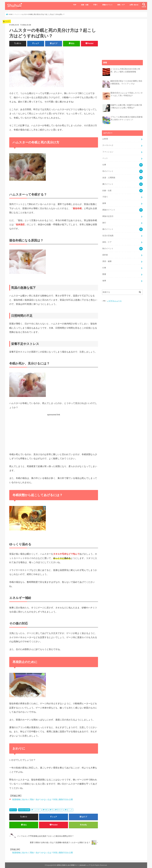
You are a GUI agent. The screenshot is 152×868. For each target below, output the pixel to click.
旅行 (104, 223)
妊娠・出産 (85, 5)
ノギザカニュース (114, 301)
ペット (14, 810)
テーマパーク (108, 145)
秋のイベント (108, 249)
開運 (104, 274)
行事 (104, 268)
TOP (75, 5)
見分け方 (60, 810)
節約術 (105, 255)
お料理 (105, 139)
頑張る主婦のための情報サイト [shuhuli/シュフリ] (74, 865)
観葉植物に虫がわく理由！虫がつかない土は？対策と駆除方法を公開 (43, 799)
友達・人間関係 (109, 178)
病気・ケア (121, 5)
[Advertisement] (54, 433)
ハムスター (37, 810)
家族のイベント (108, 5)
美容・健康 (107, 261)
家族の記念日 (108, 216)
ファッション (108, 152)
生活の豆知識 (25, 810)
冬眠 (46, 810)
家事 (104, 203)
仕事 (104, 165)
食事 (104, 281)
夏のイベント (108, 184)
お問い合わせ (134, 5)
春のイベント (108, 229)
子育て (95, 5)
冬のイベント (108, 171)
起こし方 (70, 810)
